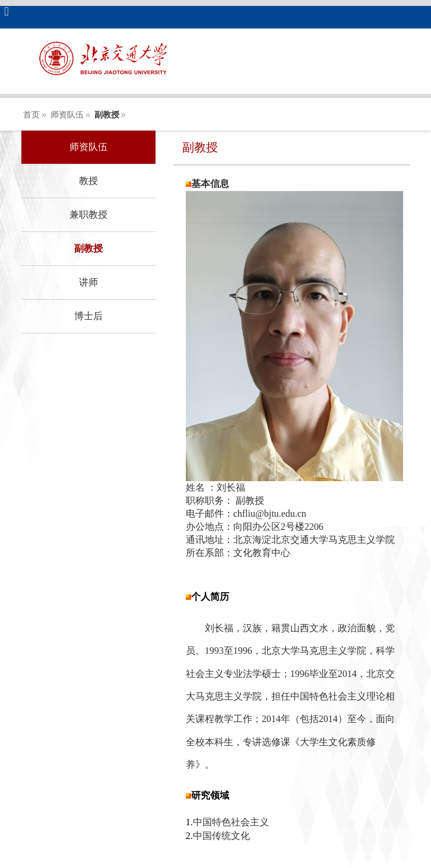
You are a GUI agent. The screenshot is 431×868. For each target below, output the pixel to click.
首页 (31, 115)
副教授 (107, 115)
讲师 (88, 282)
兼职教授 (88, 214)
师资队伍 (67, 115)
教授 (88, 181)
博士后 (88, 316)
